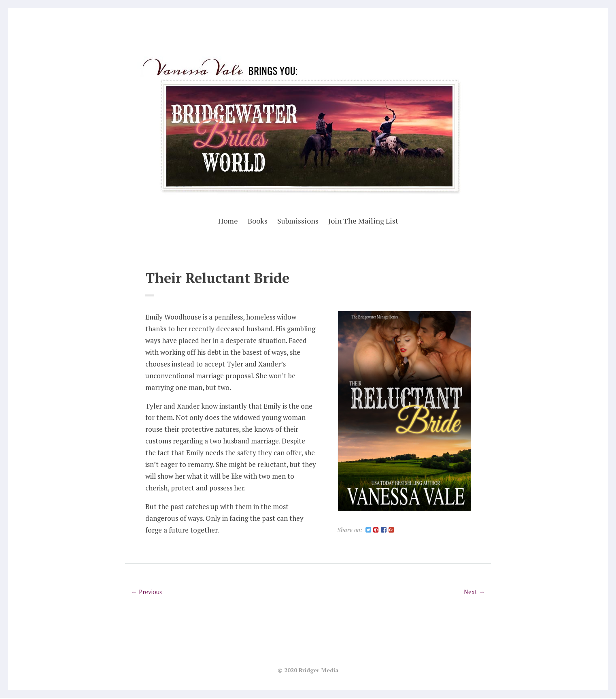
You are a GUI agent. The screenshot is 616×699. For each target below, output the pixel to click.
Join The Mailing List (363, 221)
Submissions (298, 221)
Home (228, 221)
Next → (474, 593)
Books (258, 221)
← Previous (147, 593)
